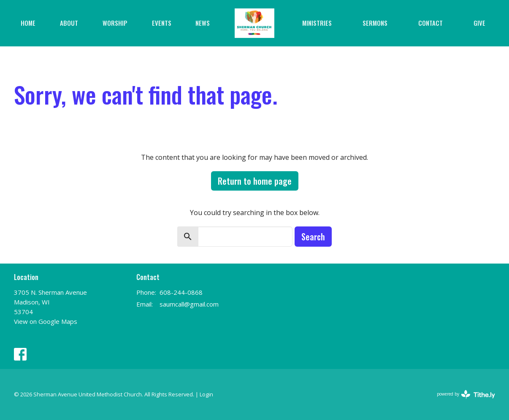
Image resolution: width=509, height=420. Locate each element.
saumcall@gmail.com (189, 304)
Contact (430, 23)
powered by (466, 394)
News (203, 23)
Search (313, 237)
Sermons (375, 23)
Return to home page (255, 181)
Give (479, 23)
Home (28, 23)
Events (162, 23)
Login (206, 394)
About (69, 23)
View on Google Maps (46, 321)
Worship (115, 23)
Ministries (317, 23)
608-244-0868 (181, 292)
